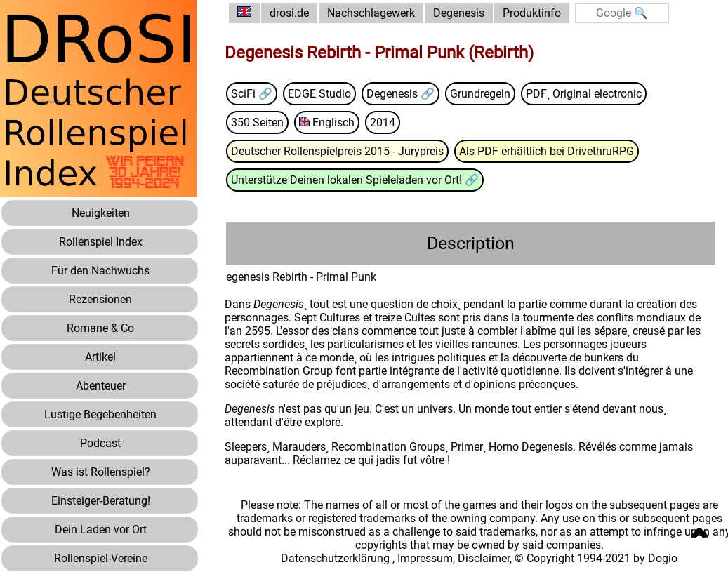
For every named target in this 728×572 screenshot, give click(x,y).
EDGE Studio (319, 94)
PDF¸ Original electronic (584, 94)
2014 (383, 122)
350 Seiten (257, 122)
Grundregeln (480, 94)
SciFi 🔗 (252, 94)
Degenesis (459, 13)
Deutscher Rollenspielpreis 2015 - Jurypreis (337, 151)
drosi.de (289, 13)
